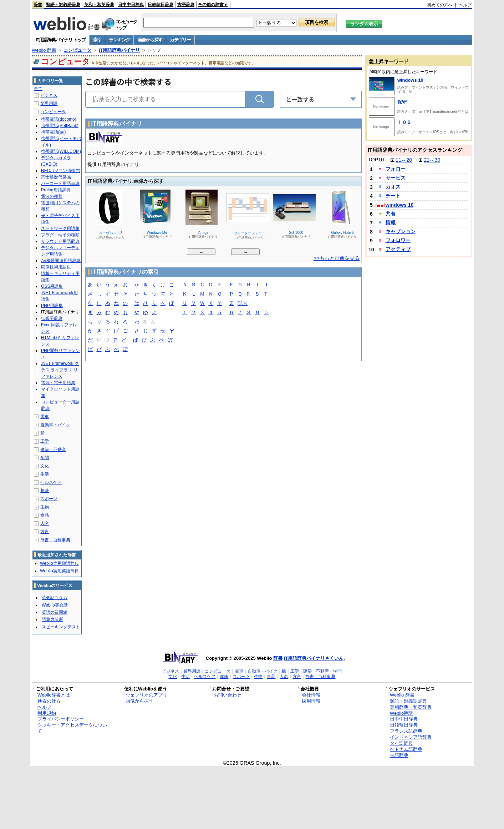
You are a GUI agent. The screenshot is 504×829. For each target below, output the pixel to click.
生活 (45, 474)
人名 (45, 523)
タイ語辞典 (401, 743)
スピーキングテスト (61, 627)
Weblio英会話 (55, 605)
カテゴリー (180, 40)
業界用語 (49, 104)
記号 (243, 304)
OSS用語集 (52, 286)
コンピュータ (77, 50)
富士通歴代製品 (56, 177)
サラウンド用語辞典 (60, 241)
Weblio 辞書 (44, 50)
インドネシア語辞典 (411, 737)
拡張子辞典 (52, 318)
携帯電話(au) (53, 132)
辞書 (38, 5)
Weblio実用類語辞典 (59, 563)
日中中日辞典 (131, 5)
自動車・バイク (55, 425)
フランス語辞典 (406, 731)
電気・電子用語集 (58, 383)
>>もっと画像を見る (337, 258)
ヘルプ (465, 5)
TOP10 (376, 160)
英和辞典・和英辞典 (411, 707)
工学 (45, 441)
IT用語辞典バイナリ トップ (61, 40)
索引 (97, 40)
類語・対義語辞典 (63, 5)
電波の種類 (52, 196)
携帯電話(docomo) (59, 119)
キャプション (401, 231)
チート (393, 196)
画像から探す (150, 40)
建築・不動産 (53, 449)
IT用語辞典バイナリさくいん (314, 658)
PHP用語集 (52, 306)
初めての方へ (440, 5)
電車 (45, 417)
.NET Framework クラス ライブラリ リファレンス (60, 370)
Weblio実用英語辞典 (59, 571)
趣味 (45, 491)
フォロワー (398, 240)
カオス (393, 187)
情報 (391, 222)
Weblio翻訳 (401, 713)
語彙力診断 (52, 619)
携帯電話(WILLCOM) (61, 151)
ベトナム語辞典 (406, 749)
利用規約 (47, 713)
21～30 (432, 160)
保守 (402, 102)
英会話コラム (55, 598)
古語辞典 (186, 5)
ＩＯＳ (404, 122)
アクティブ (398, 249)
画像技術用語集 (56, 267)
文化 (45, 466)
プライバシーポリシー (61, 719)
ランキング (119, 40)
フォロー (396, 169)
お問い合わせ (228, 695)
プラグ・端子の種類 (60, 235)
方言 (45, 532)
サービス (396, 178)
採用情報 (311, 701)
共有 (391, 213)
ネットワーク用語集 (60, 228)
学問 (45, 458)
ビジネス (49, 95)
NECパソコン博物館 (60, 171)
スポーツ (49, 499)
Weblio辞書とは (54, 695)
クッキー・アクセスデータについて (72, 728)
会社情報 (311, 695)
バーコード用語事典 (60, 184)
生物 (45, 507)
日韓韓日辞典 (161, 5)
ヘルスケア (51, 482)
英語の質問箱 (55, 612)
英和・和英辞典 (99, 5)
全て (38, 89)
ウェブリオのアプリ (146, 695)
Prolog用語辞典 (56, 190)
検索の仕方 (49, 701)
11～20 (404, 160)
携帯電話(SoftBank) (60, 126)
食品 (45, 515)
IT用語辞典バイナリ (119, 50)
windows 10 (410, 80)
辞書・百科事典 (55, 540)
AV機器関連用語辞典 (61, 261)
